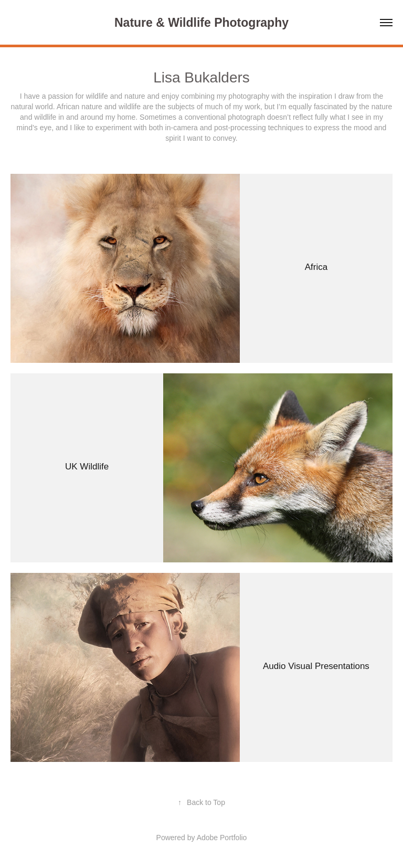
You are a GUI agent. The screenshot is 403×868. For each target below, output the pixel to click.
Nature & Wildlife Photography (201, 23)
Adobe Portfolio (222, 838)
